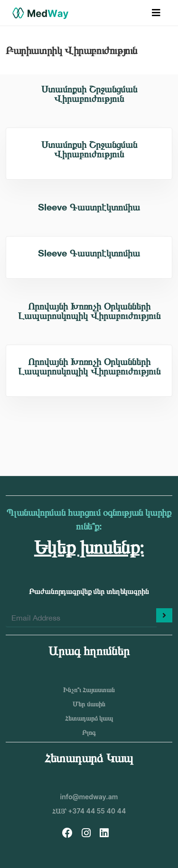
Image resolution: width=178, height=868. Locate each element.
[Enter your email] (81, 618)
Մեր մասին (89, 704)
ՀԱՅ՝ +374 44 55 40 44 (89, 811)
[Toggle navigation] (156, 13)
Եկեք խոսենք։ (89, 547)
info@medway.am (89, 797)
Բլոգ (89, 732)
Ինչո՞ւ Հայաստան (89, 690)
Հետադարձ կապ (89, 718)
